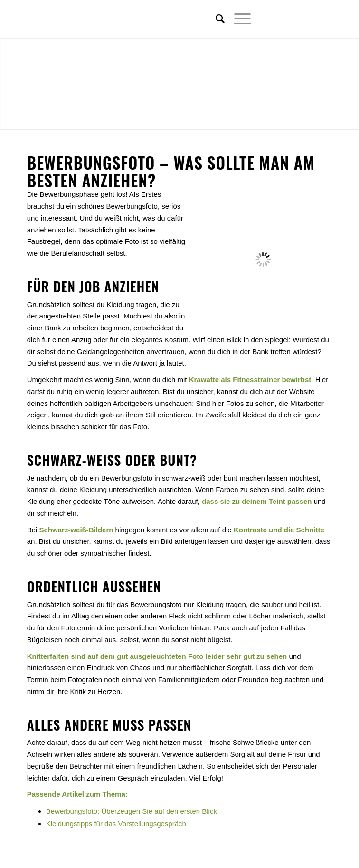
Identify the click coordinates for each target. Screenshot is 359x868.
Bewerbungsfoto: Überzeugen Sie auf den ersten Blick (132, 811)
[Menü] (238, 19)
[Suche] (215, 19)
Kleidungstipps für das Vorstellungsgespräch (116, 824)
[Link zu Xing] (311, 19)
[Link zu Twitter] (282, 19)
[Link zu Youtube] (325, 19)
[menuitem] (215, 19)
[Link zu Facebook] (296, 19)
